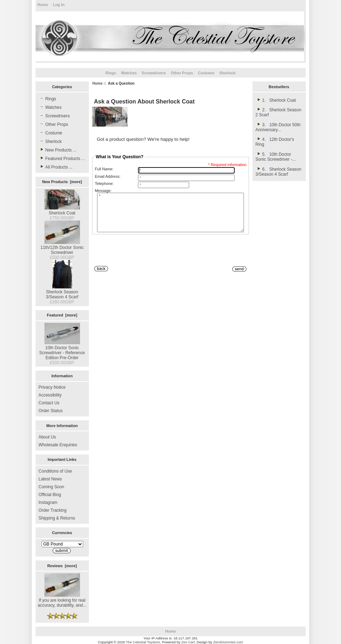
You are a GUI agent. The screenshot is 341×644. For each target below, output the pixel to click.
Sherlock (228, 73)
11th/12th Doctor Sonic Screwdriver (62, 248)
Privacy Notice (52, 387)
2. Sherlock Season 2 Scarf (278, 112)
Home (43, 5)
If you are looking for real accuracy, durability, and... (62, 600)
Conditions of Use (55, 471)
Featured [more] (62, 315)
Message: (103, 191)
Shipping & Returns (57, 518)
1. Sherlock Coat (276, 100)
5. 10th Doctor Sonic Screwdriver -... (275, 156)
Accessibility (50, 395)
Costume (206, 73)
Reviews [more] (62, 566)
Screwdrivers (154, 73)
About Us (47, 437)
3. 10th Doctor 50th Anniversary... (278, 127)
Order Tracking (52, 510)
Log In (59, 5)
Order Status (50, 411)
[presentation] (146, 258)
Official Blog (50, 495)
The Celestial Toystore (143, 642)
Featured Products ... (62, 158)
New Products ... (57, 150)
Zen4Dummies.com (228, 642)
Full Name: (104, 169)
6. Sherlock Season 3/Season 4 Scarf (278, 171)
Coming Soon (51, 487)
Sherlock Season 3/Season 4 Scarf (62, 292)
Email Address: (108, 176)
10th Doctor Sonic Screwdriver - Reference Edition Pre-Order (62, 350)
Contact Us (49, 403)
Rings (111, 73)
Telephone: (104, 183)
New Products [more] (62, 182)
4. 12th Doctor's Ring (275, 142)
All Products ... (55, 167)
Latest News (50, 479)
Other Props (182, 73)
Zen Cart (188, 642)
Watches (129, 73)
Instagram (48, 502)
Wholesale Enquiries (58, 445)
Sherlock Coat (62, 211)
